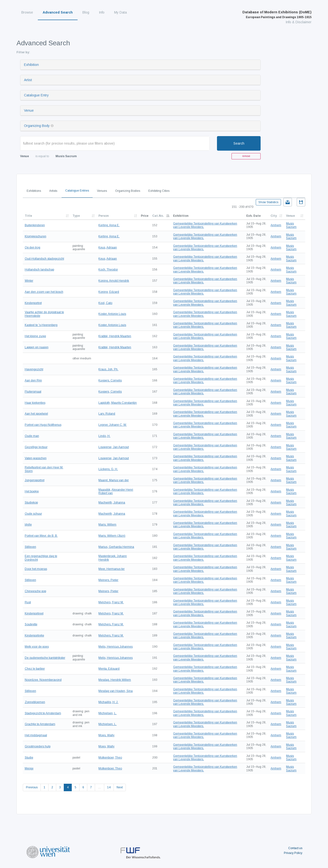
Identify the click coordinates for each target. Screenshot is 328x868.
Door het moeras (36, 569)
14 (109, 787)
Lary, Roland (107, 414)
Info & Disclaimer (299, 22)
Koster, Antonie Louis (112, 314)
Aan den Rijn (33, 380)
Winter (29, 281)
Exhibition (31, 65)
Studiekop (31, 503)
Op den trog (32, 248)
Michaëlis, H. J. (108, 702)
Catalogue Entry (36, 95)
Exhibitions (34, 191)
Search (239, 143)
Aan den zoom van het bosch (44, 292)
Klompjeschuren (36, 236)
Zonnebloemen (35, 702)
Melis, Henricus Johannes (116, 647)
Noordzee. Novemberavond (43, 680)
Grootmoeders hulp (38, 746)
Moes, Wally (106, 735)
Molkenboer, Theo (110, 758)
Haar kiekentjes (35, 403)
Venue (29, 110)
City (274, 216)
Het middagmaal (36, 735)
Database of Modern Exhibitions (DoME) (277, 15)
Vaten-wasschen (36, 458)
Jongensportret (35, 480)
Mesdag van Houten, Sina (116, 691)
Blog (86, 12)
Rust (28, 602)
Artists (53, 191)
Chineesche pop (35, 591)
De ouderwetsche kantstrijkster (45, 658)
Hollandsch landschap (39, 270)
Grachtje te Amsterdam (40, 724)
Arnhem (276, 225)
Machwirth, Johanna (112, 503)
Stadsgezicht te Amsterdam (43, 713)
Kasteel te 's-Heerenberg (41, 325)
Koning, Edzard (109, 292)
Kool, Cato (105, 303)
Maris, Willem (107, 525)
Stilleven (30, 547)
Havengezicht (34, 369)
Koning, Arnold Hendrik (114, 281)
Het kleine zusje (35, 336)
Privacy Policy (293, 853)
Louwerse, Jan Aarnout (114, 447)
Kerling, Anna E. (109, 225)
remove (246, 156)
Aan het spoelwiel (36, 414)
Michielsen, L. (108, 713)
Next (120, 787)
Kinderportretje (34, 635)
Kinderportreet (34, 613)
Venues (102, 191)
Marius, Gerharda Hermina (116, 547)
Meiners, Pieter (108, 580)
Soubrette (31, 624)
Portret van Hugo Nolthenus (43, 425)
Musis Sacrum (291, 225)
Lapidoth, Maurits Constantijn (118, 403)
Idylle (28, 525)
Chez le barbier (35, 669)
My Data (120, 12)
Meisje (29, 768)
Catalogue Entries (77, 191)
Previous (32, 787)
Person (104, 216)
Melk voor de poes (37, 647)
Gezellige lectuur (36, 447)
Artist (28, 80)
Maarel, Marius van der (114, 480)
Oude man (32, 436)
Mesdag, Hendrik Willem (115, 680)
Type (76, 216)
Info (102, 12)
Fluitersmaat (33, 392)
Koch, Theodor (108, 270)
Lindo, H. (104, 436)
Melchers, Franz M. (111, 602)
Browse (27, 12)
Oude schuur (33, 514)
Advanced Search (58, 12)
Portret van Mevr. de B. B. (41, 536)
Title (28, 216)
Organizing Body (37, 126)
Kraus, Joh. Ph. (108, 369)
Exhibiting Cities (159, 191)
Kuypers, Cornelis (110, 380)
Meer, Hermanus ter (112, 569)
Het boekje (32, 491)
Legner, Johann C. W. (112, 425)
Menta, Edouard (109, 669)
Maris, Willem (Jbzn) (112, 536)
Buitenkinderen (35, 225)
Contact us (295, 848)
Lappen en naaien (37, 347)
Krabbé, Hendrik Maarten (115, 336)
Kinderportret (33, 303)
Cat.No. (158, 216)
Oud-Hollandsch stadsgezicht (44, 259)
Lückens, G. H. (108, 469)
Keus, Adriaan (108, 248)
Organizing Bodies (128, 191)
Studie (29, 758)
